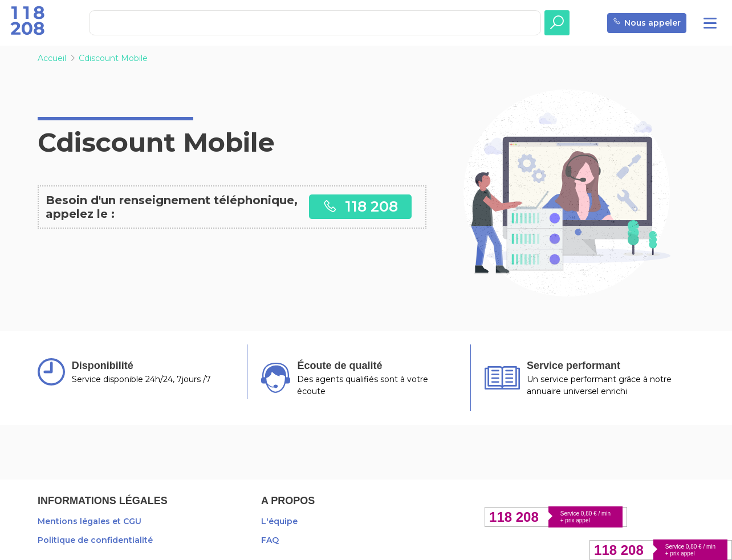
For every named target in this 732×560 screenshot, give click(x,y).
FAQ (270, 540)
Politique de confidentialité (95, 540)
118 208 (360, 206)
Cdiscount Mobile (113, 58)
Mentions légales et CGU (90, 521)
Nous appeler (647, 23)
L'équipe (279, 521)
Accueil (52, 58)
